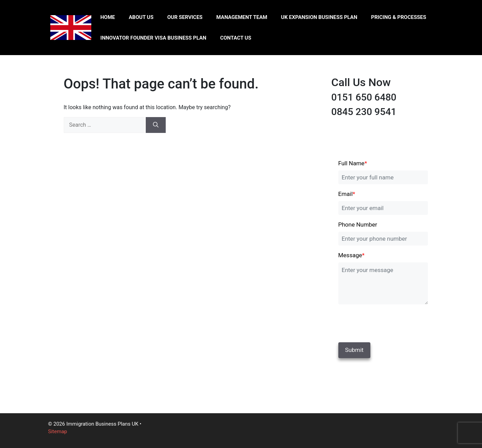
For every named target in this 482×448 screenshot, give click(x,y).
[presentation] (386, 322)
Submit (355, 350)
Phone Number (358, 225)
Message (352, 255)
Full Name (353, 163)
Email (347, 194)
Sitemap (58, 431)
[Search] (156, 125)
